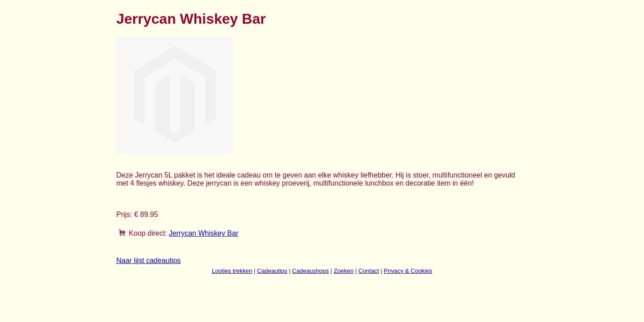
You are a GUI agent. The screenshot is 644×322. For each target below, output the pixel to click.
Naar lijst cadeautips (148, 261)
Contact (369, 271)
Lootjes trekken (232, 271)
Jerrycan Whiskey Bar (204, 233)
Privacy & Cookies (408, 271)
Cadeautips (272, 271)
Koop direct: (148, 233)
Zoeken (344, 271)
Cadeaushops (311, 271)
